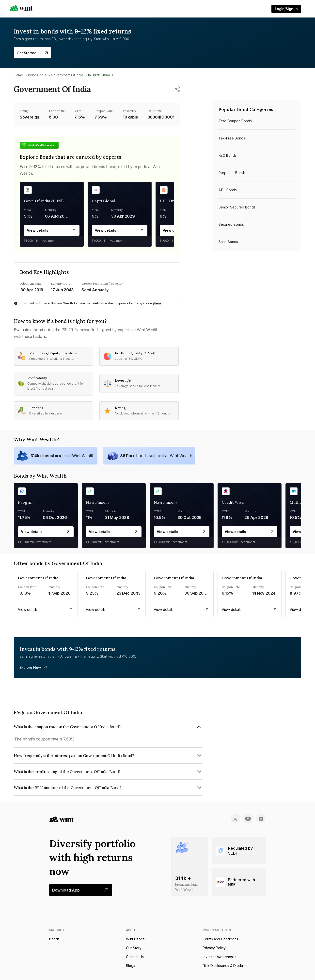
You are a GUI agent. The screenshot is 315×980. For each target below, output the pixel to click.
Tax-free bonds (232, 138)
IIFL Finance (172, 201)
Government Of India (67, 75)
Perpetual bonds (232, 173)
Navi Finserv (98, 502)
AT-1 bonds (228, 190)
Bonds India (37, 75)
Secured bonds (231, 224)
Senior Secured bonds (237, 207)
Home (18, 75)
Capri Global (103, 201)
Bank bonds (228, 242)
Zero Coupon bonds (235, 121)
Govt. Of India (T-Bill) (44, 201)
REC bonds (228, 155)
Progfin (25, 502)
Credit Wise (233, 502)
